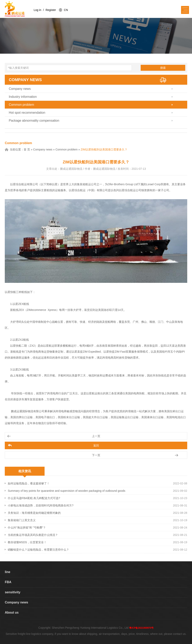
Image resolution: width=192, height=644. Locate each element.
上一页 (96, 436)
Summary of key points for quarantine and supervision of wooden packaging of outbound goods (67, 491)
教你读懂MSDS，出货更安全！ (27, 542)
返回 (96, 445)
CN (66, 10)
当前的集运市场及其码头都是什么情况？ (33, 535)
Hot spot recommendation (27, 113)
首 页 (27, 149)
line (8, 572)
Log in (37, 10)
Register (51, 10)
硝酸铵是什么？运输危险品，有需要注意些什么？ (38, 550)
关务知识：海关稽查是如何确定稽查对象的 (34, 513)
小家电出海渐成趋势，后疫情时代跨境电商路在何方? (41, 505)
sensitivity (13, 592)
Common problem (21, 105)
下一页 (96, 455)
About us (12, 612)
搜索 (163, 68)
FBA (8, 582)
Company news (25, 80)
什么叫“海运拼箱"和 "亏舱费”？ (27, 528)
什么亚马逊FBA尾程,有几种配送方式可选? (34, 498)
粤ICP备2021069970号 (141, 628)
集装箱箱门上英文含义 (22, 520)
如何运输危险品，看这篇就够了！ (29, 483)
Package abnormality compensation (34, 121)
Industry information (23, 97)
